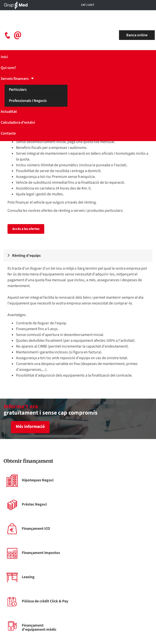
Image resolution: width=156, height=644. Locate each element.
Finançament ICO (36, 529)
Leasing (28, 577)
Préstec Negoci (34, 504)
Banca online (137, 35)
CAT (83, 5)
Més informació (30, 427)
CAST (91, 5)
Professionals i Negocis (28, 101)
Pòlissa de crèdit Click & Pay (45, 601)
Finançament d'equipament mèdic (39, 628)
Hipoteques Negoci (38, 480)
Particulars (18, 90)
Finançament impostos (41, 553)
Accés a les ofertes (26, 229)
